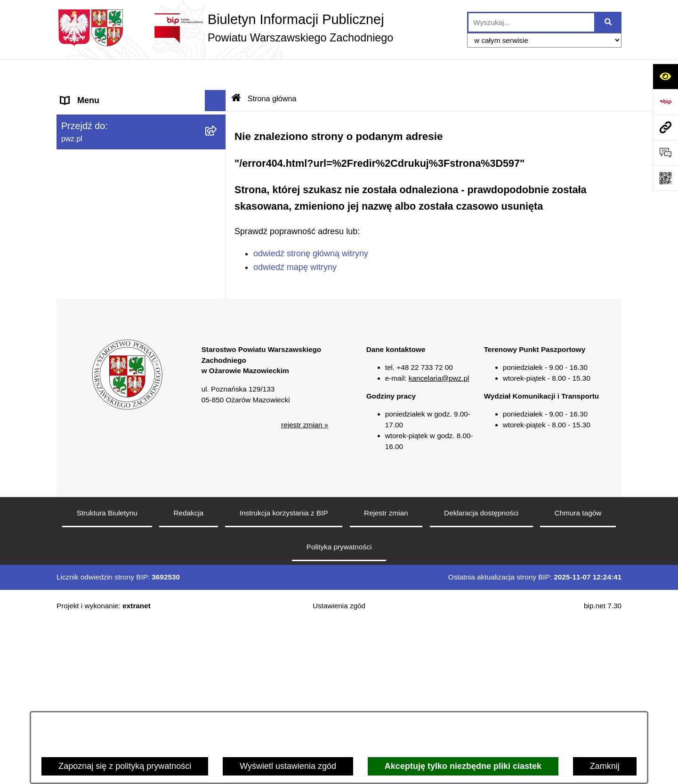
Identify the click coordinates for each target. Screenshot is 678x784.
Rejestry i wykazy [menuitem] (93, 349)
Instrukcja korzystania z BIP (284, 674)
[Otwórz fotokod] (665, 178)
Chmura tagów (578, 674)
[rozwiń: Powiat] (218, 116)
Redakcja (189, 674)
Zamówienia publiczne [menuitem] (103, 200)
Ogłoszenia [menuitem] (82, 179)
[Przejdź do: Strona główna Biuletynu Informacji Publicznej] (236, 71)
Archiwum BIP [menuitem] (87, 412)
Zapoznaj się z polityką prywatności (125, 766)
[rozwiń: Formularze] (218, 370)
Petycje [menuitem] (75, 327)
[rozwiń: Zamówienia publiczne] (218, 201)
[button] (127, 569)
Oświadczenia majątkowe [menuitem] (109, 221)
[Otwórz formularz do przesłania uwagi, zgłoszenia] (665, 153)
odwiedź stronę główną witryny (311, 226)
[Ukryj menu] (215, 73)
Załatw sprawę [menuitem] (88, 158)
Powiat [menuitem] (73, 115)
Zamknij (605, 766)
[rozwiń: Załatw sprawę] (218, 158)
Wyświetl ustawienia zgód (288, 766)
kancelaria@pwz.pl (439, 540)
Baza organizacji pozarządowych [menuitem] (122, 264)
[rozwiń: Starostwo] (218, 137)
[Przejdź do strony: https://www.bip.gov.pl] (665, 102)
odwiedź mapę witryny (295, 239)
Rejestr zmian (386, 674)
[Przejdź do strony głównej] (225, 28)
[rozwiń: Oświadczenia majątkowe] (218, 222)
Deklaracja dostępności (481, 674)
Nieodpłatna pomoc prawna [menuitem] (112, 285)
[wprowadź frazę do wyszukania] (531, 22)
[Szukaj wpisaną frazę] (609, 22)
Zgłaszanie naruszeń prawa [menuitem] (113, 243)
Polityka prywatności (339, 708)
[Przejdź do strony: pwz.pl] (665, 127)
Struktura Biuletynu (107, 674)
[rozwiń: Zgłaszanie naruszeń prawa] (218, 243)
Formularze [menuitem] (82, 370)
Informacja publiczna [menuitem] (100, 306)
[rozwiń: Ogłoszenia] (218, 180)
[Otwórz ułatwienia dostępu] (665, 76)
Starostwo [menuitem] (80, 137)
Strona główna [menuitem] (88, 94)
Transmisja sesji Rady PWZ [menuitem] (113, 391)
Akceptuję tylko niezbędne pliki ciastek (463, 766)
